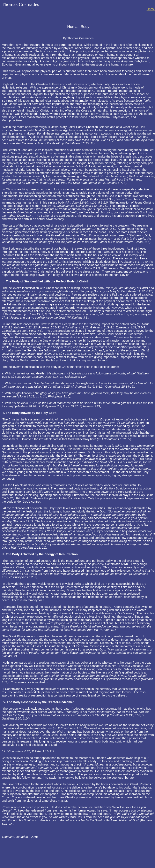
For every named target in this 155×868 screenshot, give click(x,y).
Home (151, 9)
